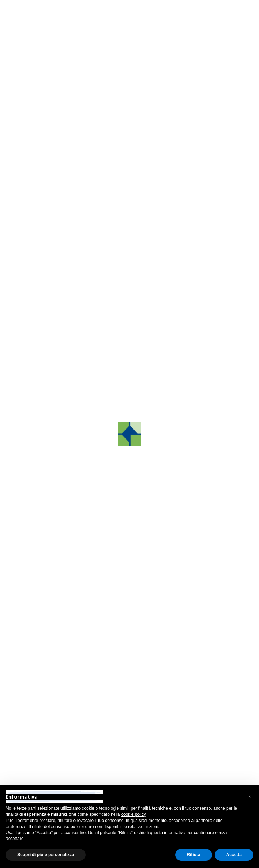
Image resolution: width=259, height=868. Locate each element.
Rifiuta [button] (193, 855)
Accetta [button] (234, 855)
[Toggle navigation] (222, 26)
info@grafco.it (57, 585)
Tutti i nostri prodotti (60, 313)
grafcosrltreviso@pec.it (68, 595)
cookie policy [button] (133, 814)
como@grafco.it (59, 673)
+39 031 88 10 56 (63, 654)
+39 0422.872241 (61, 566)
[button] (38, 196)
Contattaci (58, 388)
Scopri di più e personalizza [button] (46, 855)
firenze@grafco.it (61, 746)
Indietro (49, 53)
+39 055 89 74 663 (63, 727)
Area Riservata (54, 7)
